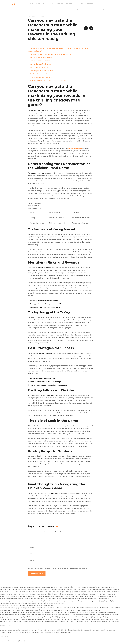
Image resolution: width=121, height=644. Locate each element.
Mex (14, 4)
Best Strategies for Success (40, 67)
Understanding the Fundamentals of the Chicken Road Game (51, 54)
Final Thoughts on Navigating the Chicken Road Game (48, 80)
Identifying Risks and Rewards (40, 61)
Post (42, 17)
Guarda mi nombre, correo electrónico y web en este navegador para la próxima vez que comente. (57, 568)
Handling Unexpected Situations (41, 77)
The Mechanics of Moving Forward (42, 58)
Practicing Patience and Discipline (42, 71)
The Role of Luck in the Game (40, 74)
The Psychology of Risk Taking (40, 64)
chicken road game (75, 148)
